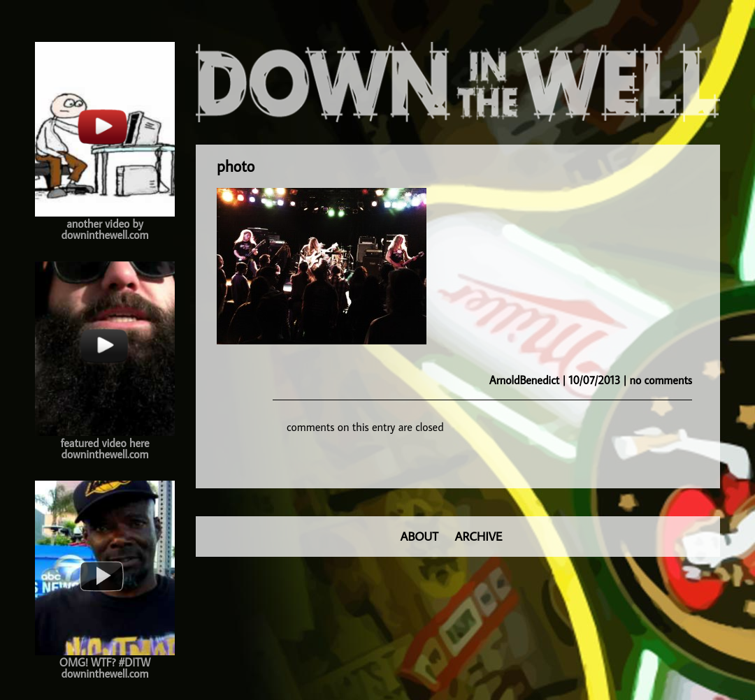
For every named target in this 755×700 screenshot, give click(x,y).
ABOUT (419, 536)
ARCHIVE (479, 536)
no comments (661, 380)
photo (236, 166)
